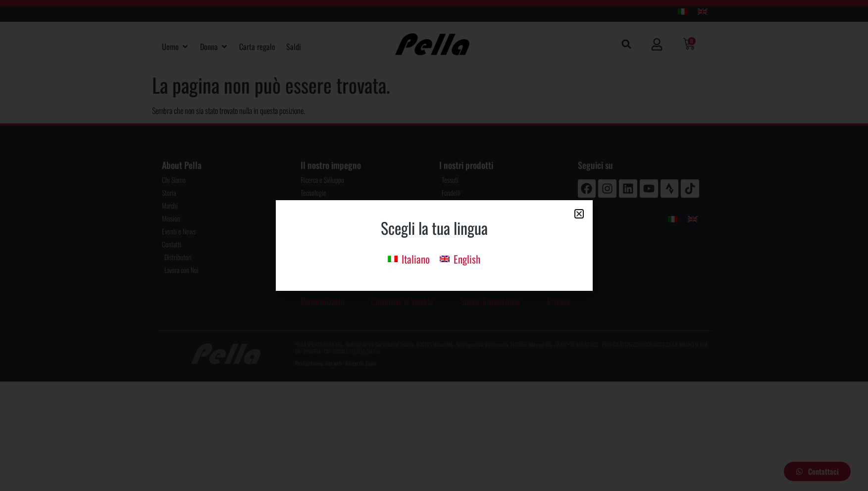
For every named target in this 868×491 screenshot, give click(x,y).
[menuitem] (409, 258)
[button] (579, 214)
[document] (434, 245)
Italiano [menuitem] (416, 259)
